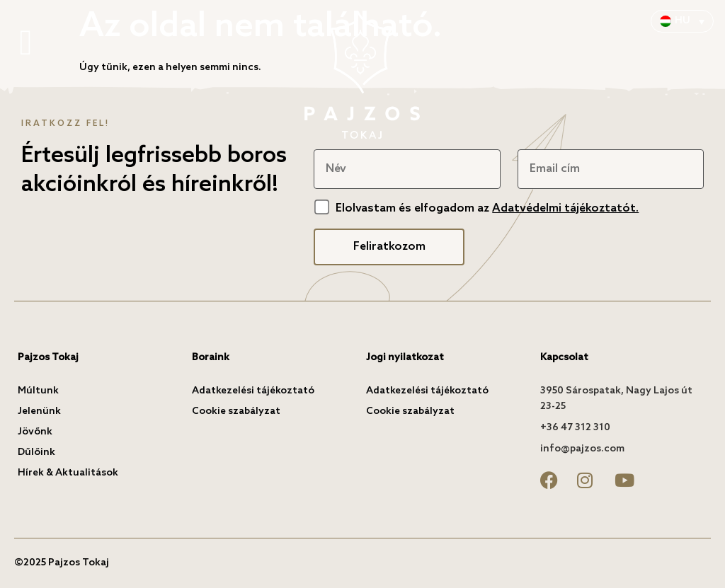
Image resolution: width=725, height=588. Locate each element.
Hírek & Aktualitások (68, 473)
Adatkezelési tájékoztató (253, 391)
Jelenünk (39, 411)
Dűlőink (36, 452)
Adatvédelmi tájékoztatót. (565, 208)
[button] (26, 44)
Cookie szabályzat (236, 411)
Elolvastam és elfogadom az (487, 208)
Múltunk (38, 391)
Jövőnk (35, 432)
